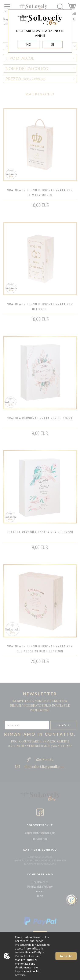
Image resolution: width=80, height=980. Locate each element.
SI (53, 44)
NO (29, 44)
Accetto (66, 956)
